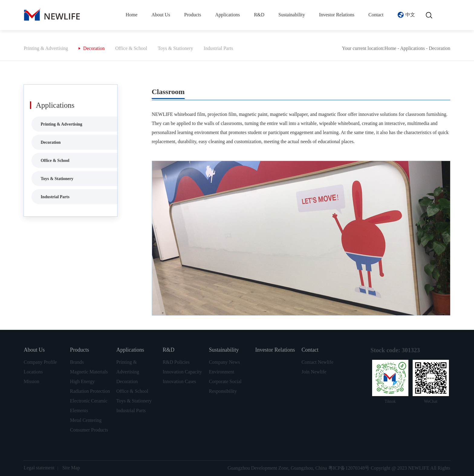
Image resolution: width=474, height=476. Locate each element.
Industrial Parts (218, 48)
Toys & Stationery (175, 48)
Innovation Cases (179, 381)
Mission (31, 381)
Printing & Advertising (46, 48)
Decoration (94, 48)
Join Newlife (314, 372)
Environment (222, 372)
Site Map (71, 468)
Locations (33, 372)
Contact (376, 15)
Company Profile (40, 362)
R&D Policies (176, 362)
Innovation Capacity (182, 372)
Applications (228, 15)
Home (131, 15)
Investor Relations (337, 15)
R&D (259, 15)
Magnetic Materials (89, 372)
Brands (77, 362)
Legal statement (39, 468)
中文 (410, 15)
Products (193, 15)
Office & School (131, 48)
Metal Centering (86, 420)
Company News (224, 362)
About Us (161, 15)
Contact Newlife (317, 362)
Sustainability (292, 15)
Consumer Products (89, 430)
